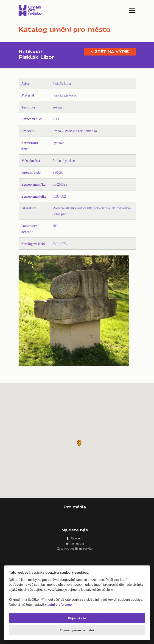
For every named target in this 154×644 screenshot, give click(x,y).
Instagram (75, 543)
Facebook (75, 538)
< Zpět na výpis (110, 52)
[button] (79, 443)
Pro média (75, 507)
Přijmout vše (77, 618)
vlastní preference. (59, 605)
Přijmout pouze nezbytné (77, 630)
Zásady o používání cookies (75, 548)
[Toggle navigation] (132, 10)
